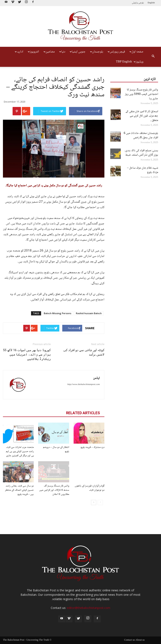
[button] (153, 57)
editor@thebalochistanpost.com (89, 608)
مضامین (49, 52)
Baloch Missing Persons (58, 313)
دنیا (62, 52)
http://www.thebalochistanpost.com (84, 384)
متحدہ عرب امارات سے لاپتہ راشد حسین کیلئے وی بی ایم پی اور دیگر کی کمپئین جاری (20, 451)
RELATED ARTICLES (83, 413)
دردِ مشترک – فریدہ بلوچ (92, 447)
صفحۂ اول (136, 52)
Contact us (129, 640)
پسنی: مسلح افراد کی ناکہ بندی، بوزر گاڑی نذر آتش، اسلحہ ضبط (141, 153)
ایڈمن (96, 378)
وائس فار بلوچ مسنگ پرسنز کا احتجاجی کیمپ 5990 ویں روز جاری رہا (142, 94)
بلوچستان (97, 52)
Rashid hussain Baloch (89, 313)
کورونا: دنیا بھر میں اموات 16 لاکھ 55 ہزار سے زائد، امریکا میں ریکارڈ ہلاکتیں (27, 354)
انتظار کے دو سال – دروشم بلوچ (56, 449)
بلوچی (141, 3)
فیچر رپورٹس (116, 52)
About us (140, 640)
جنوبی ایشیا (78, 52)
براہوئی (135, 3)
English (151, 3)
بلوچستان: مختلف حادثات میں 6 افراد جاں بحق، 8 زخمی (141, 135)
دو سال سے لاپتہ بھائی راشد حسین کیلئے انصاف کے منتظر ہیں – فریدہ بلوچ (19, 490)
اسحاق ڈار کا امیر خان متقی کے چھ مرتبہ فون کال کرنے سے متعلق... (142, 116)
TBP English (124, 62)
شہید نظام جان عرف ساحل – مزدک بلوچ (143, 170)
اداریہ (19, 52)
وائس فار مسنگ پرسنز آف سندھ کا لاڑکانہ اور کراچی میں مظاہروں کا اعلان (54, 490)
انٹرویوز (33, 52)
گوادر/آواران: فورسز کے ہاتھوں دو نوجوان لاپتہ (90, 488)
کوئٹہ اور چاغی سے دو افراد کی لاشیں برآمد (84, 352)
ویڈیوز (139, 62)
